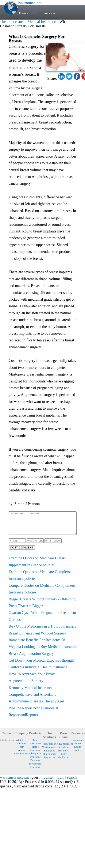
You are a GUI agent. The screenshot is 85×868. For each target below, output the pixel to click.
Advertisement (64, 748)
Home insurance (35, 753)
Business (35, 765)
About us (21, 744)
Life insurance (35, 746)
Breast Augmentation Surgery (31, 658)
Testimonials (49, 752)
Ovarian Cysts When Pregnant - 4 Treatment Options (42, 620)
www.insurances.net (15, 782)
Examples (49, 755)
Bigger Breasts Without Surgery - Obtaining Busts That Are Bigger (42, 607)
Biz (35, 13)
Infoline (21, 748)
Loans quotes (78, 753)
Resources (49, 762)
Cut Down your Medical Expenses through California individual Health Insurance (41, 668)
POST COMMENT (22, 552)
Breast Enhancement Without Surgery (37, 638)
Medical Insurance (41, 22)
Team (21, 751)
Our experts (49, 758)
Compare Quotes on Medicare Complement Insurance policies (42, 593)
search (72, 782)
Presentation (49, 748)
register (48, 782)
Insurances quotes (78, 746)
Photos (63, 758)
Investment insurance (35, 770)
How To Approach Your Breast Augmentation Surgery (32, 682)
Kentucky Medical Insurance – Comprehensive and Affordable (32, 695)
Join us (21, 755)
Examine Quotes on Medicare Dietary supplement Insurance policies (37, 566)
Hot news (63, 755)
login (60, 782)
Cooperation (21, 758)
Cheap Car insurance (35, 760)
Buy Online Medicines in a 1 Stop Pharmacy (42, 631)
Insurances (49, 13)
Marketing (64, 762)
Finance (24, 13)
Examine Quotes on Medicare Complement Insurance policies (42, 580)
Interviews (63, 752)
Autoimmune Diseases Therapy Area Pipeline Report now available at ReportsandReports (37, 712)
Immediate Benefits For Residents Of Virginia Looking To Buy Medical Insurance (42, 648)
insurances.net (13, 22)
